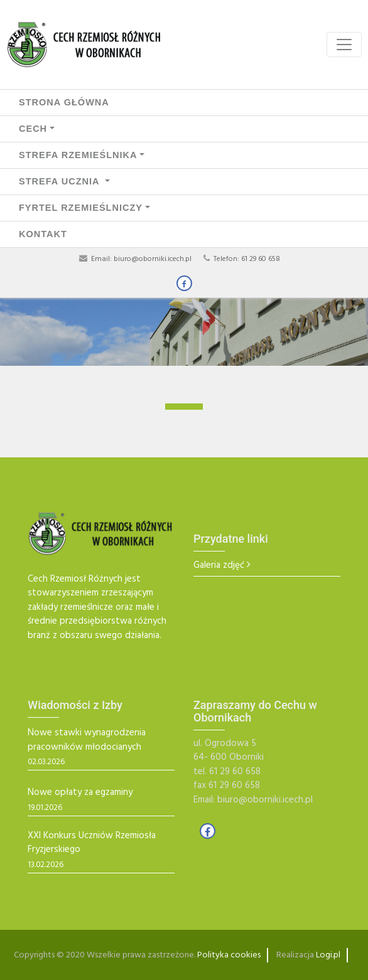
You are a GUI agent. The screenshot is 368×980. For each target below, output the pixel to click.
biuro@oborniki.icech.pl (153, 259)
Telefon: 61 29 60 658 (247, 259)
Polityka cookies (229, 955)
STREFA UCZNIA (61, 181)
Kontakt (43, 234)
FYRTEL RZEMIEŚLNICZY (81, 208)
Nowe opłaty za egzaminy (80, 793)
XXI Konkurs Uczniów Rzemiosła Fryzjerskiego (92, 843)
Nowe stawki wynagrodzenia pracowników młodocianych (87, 740)
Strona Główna (64, 102)
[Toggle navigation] (344, 45)
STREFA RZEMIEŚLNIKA (78, 155)
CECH (33, 129)
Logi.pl (328, 955)
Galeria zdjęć (219, 566)
